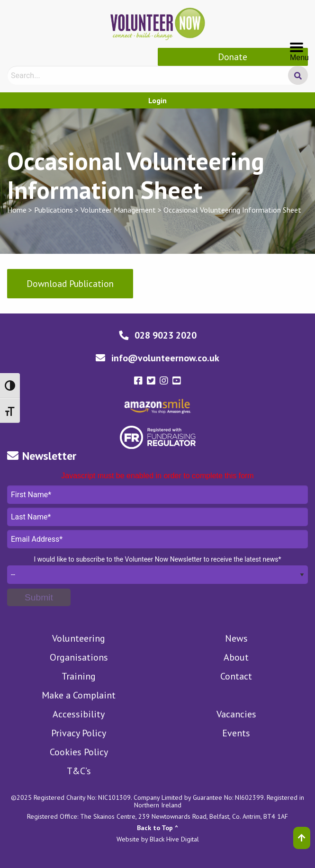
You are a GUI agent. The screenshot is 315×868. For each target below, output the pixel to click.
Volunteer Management (118, 210)
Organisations (79, 657)
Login (157, 100)
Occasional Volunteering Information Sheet (232, 210)
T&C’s (79, 771)
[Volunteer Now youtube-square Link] (177, 381)
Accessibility (79, 714)
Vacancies (236, 714)
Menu (299, 49)
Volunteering (79, 638)
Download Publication (70, 283)
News (236, 638)
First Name (157, 495)
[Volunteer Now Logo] (158, 23)
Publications (54, 210)
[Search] (156, 75)
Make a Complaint (79, 695)
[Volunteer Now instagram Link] (165, 381)
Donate (233, 57)
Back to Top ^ (157, 828)
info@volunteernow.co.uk (165, 358)
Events (236, 733)
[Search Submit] (298, 75)
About (236, 657)
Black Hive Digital (174, 839)
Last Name (157, 517)
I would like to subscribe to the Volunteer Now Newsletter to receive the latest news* (157, 559)
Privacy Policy (79, 733)
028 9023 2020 (166, 335)
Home (17, 210)
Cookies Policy (79, 752)
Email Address (157, 539)
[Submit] (39, 597)
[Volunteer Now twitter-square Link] (152, 381)
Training (79, 676)
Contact (236, 676)
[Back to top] (302, 838)
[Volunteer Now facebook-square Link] (139, 381)
